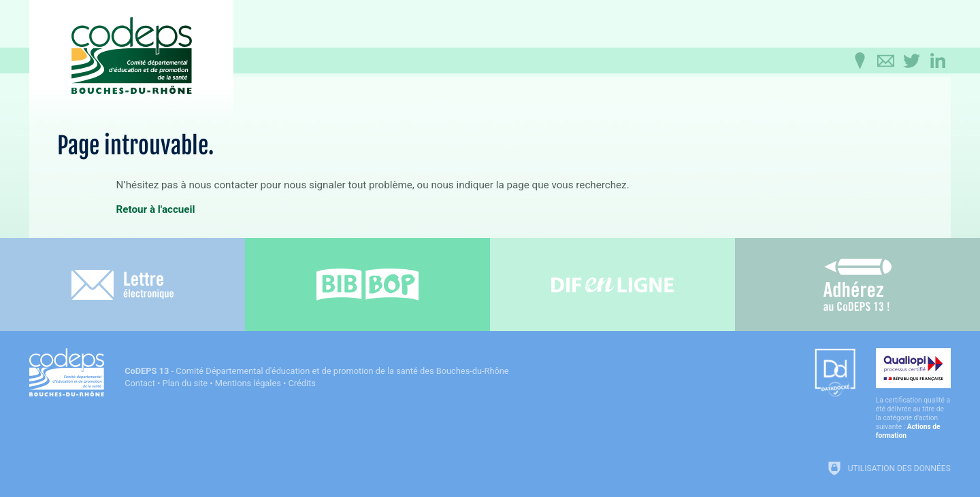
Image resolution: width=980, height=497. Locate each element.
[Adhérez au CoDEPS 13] (857, 285)
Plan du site (185, 383)
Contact (140, 383)
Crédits (302, 383)
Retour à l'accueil (156, 209)
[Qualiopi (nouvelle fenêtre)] (913, 394)
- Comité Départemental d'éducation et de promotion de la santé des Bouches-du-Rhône (316, 371)
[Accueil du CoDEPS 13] (131, 49)
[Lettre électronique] (122, 285)
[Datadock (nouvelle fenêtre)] (835, 374)
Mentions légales (248, 383)
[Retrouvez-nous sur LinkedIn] (938, 61)
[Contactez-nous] (886, 61)
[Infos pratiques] (860, 61)
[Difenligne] (612, 285)
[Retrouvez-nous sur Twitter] (912, 61)
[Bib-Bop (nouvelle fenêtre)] (367, 285)
